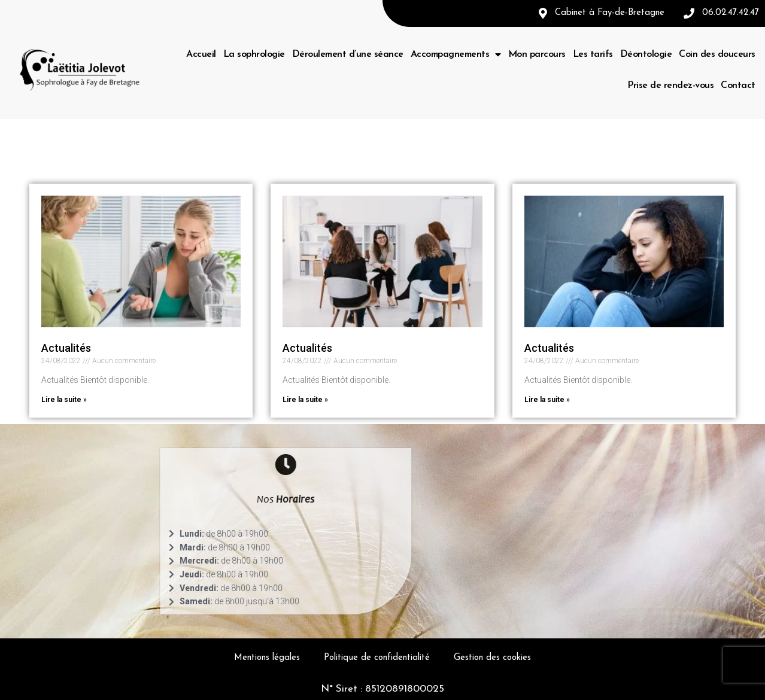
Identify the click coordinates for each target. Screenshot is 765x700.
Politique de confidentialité (377, 658)
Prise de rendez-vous (670, 86)
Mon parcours (537, 54)
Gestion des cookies (492, 658)
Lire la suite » (64, 400)
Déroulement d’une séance (348, 54)
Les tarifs (593, 54)
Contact (738, 86)
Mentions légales (267, 658)
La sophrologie (254, 54)
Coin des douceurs (717, 54)
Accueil (201, 54)
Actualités (66, 348)
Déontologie (646, 54)
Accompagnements (456, 54)
